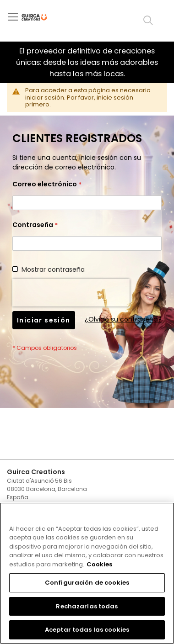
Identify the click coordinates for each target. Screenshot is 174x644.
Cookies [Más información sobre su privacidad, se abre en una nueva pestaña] (99, 564)
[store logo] (42, 17)
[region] (87, 573)
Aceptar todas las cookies (87, 630)
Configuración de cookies (87, 583)
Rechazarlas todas (87, 606)
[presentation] (71, 293)
